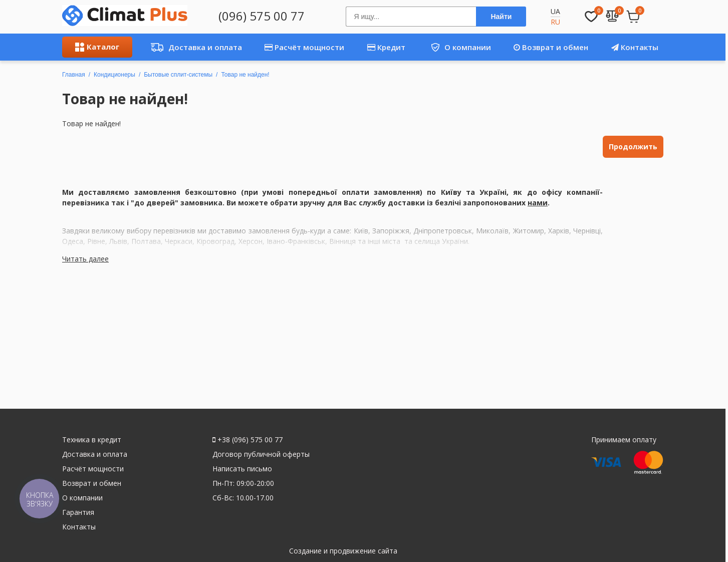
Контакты (635, 47)
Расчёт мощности (304, 47)
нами (538, 203)
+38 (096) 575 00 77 (248, 440)
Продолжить (633, 147)
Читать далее (85, 259)
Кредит (386, 47)
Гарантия (78, 512)
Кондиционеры (114, 75)
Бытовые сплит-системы (178, 75)
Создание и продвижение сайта (343, 551)
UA (555, 11)
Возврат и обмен (551, 47)
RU (555, 22)
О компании (457, 47)
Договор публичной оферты (261, 454)
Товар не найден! (245, 75)
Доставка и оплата (194, 47)
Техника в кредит (92, 440)
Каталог (97, 47)
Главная (74, 75)
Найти (501, 17)
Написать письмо (242, 469)
